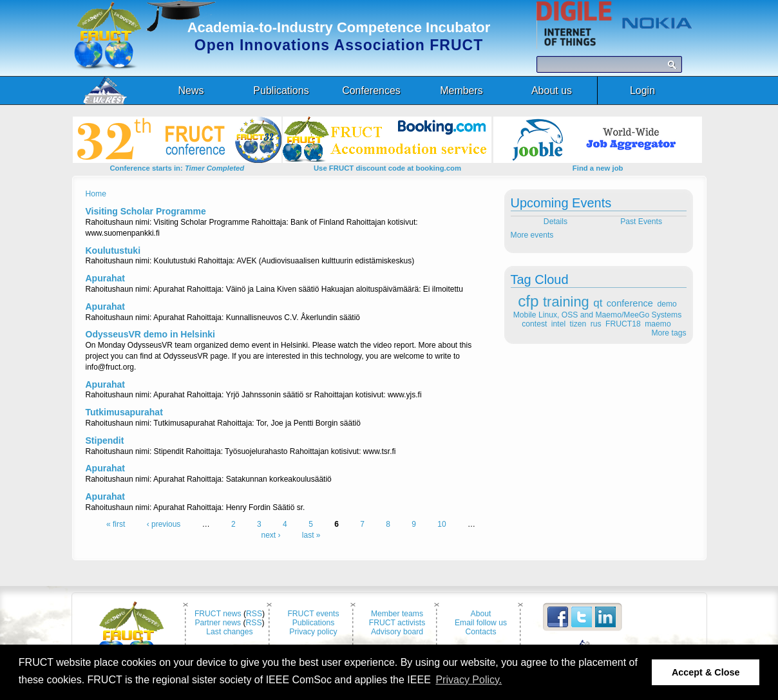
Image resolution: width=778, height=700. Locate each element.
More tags (669, 333)
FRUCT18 (623, 324)
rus (596, 324)
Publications (314, 623)
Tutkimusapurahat (124, 412)
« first (116, 524)
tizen (578, 324)
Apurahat (105, 278)
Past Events (642, 222)
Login (642, 90)
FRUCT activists (397, 623)
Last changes (229, 632)
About (481, 614)
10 (441, 524)
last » (311, 535)
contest (534, 324)
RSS (254, 614)
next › (270, 535)
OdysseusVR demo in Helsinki (151, 334)
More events (532, 235)
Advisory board (397, 632)
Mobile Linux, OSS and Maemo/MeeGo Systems (597, 315)
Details (554, 222)
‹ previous (164, 524)
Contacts (481, 632)
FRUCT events (313, 614)
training (566, 302)
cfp (528, 301)
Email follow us (481, 623)
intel (558, 324)
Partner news (218, 623)
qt (598, 303)
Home (96, 194)
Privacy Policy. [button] (469, 680)
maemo (658, 324)
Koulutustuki (113, 251)
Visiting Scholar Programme (146, 211)
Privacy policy (313, 632)
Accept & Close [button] (706, 672)
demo (667, 304)
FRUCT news (218, 614)
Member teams (397, 614)
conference (630, 303)
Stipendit (105, 440)
